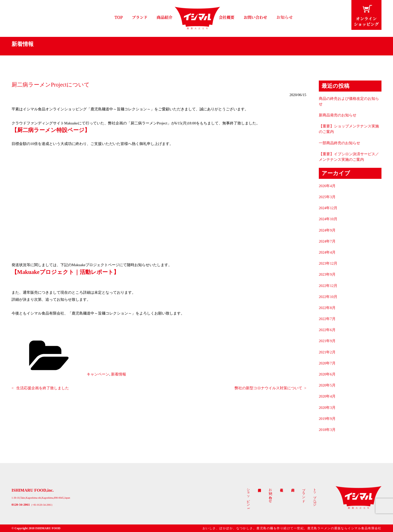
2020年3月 (327, 408)
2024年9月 (327, 230)
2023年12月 (328, 263)
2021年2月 (327, 352)
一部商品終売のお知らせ (339, 143)
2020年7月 (327, 363)
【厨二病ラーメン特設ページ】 (51, 130)
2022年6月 (327, 330)
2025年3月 (327, 197)
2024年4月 (327, 252)
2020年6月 (327, 374)
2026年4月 (327, 186)
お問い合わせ (270, 494)
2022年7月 (327, 319)
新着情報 (119, 374)
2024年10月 (328, 219)
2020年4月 (327, 396)
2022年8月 (327, 308)
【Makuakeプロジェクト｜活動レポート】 (65, 272)
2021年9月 (327, 341)
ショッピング (248, 497)
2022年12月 (328, 286)
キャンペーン (98, 374)
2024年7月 (327, 241)
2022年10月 (328, 297)
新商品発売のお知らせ (338, 115)
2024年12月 (328, 208)
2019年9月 (327, 419)
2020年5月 (327, 385)
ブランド (304, 494)
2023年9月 (327, 274)
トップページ (315, 495)
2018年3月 (327, 430)
